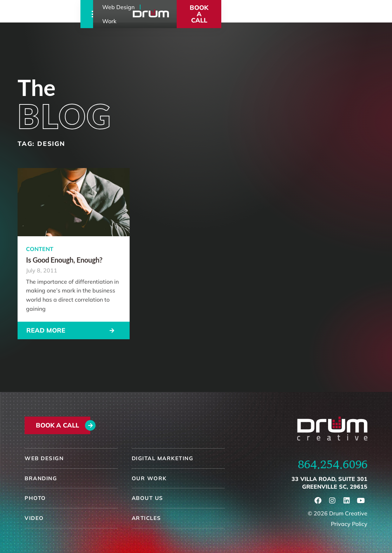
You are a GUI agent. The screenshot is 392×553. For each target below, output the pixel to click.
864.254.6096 (333, 464)
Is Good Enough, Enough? (64, 260)
